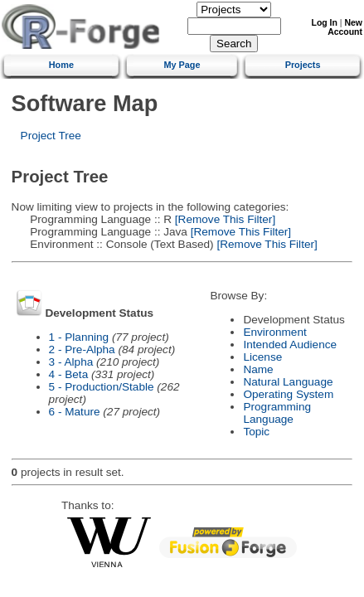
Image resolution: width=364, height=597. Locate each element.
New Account (345, 27)
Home (61, 65)
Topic (256, 432)
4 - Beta (69, 374)
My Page (182, 65)
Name (258, 369)
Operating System (288, 394)
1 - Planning (79, 337)
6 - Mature (75, 412)
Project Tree (51, 136)
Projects (303, 65)
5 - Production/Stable (102, 387)
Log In (325, 23)
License (262, 357)
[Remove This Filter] (223, 219)
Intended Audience (290, 345)
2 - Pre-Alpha (82, 349)
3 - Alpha (71, 362)
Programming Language (277, 413)
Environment (274, 332)
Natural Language (288, 382)
